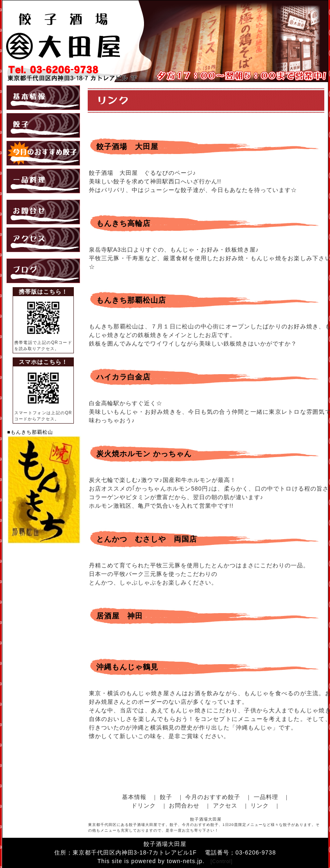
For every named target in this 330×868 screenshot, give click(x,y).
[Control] (221, 861)
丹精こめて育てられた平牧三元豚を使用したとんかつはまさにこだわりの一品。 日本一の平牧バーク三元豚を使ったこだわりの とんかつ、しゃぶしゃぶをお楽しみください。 (199, 574)
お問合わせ (184, 806)
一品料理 (266, 797)
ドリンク (144, 806)
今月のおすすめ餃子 (213, 797)
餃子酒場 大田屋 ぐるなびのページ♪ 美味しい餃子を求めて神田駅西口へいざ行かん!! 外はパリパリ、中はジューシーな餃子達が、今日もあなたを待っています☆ (193, 181)
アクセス (225, 806)
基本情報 (134, 797)
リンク (260, 806)
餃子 (166, 797)
